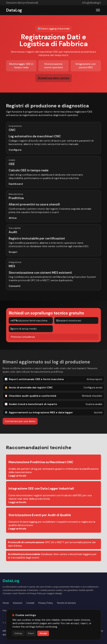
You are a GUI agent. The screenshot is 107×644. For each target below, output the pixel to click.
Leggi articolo (17, 481)
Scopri (13, 257)
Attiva (13, 218)
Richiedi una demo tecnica (54, 78)
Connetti (15, 286)
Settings (18, 633)
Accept (43, 633)
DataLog (14, 10)
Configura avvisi (93, 387)
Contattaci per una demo (20, 421)
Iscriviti (98, 412)
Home (6, 603)
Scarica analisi (94, 404)
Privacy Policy (46, 603)
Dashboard (16, 189)
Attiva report (94, 379)
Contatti (30, 603)
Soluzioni (17, 603)
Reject (31, 633)
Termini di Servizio (66, 603)
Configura (15, 150)
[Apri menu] (98, 10)
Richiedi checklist (92, 396)
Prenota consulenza (23, 342)
